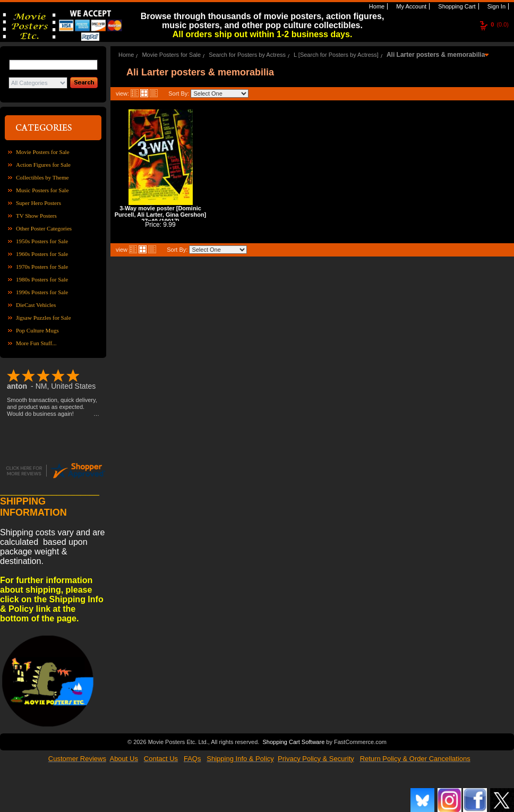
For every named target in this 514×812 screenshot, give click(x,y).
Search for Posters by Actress (247, 55)
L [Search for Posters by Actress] (336, 55)
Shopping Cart (456, 6)
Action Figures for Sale (43, 165)
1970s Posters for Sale (42, 267)
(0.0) (500, 24)
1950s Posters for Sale (42, 241)
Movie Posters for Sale (43, 152)
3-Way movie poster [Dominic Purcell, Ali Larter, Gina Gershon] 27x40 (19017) (161, 215)
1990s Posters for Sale (42, 292)
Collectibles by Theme (42, 177)
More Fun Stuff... (36, 343)
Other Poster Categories (44, 228)
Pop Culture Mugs (37, 330)
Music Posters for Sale (42, 190)
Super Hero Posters (38, 203)
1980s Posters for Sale (42, 279)
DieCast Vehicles (36, 305)
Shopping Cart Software (293, 742)
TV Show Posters (36, 216)
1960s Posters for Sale (42, 254)
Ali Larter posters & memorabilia (436, 55)
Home (376, 6)
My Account (410, 6)
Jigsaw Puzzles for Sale (44, 318)
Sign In (496, 6)
